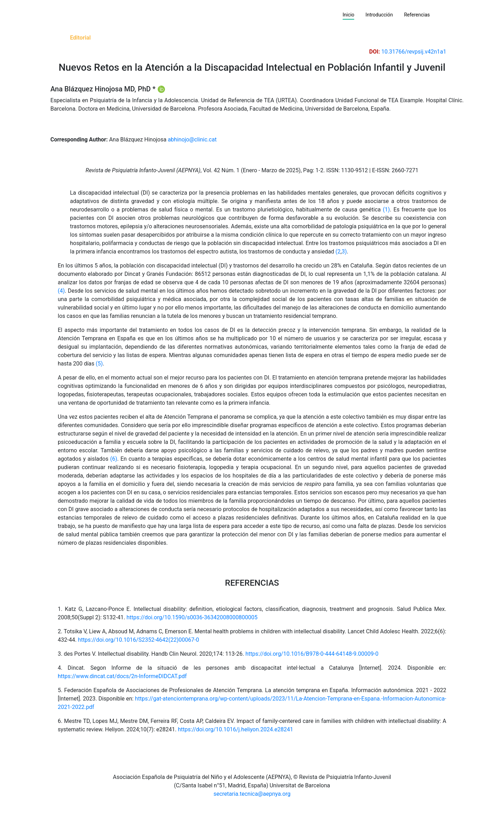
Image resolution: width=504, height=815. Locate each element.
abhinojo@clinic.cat (192, 140)
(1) (386, 210)
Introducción (379, 15)
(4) (61, 291)
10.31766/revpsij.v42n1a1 (414, 52)
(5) (99, 364)
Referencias (417, 15)
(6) (114, 459)
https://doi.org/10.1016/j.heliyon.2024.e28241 (235, 729)
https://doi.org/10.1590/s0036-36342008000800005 (192, 617)
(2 (338, 252)
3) (344, 252)
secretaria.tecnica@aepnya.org (252, 794)
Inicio (351, 14)
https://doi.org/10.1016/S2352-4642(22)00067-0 (139, 640)
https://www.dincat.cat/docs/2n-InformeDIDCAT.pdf (122, 676)
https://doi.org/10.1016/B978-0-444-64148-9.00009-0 (312, 654)
